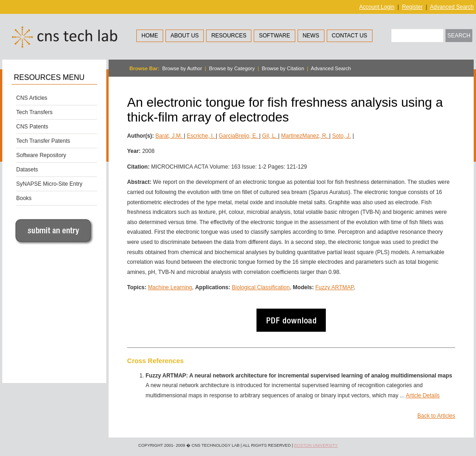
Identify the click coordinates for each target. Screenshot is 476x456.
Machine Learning (170, 287)
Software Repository (41, 155)
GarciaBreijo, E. (239, 136)
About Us (185, 36)
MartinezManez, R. (305, 136)
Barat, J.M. (169, 136)
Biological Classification (261, 287)
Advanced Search (452, 7)
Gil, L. (270, 136)
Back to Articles (436, 416)
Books (24, 198)
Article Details (423, 395)
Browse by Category (232, 68)
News (311, 36)
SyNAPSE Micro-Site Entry (49, 184)
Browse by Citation (283, 68)
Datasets (27, 170)
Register (412, 7)
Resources (229, 36)
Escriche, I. (201, 136)
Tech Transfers (34, 112)
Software (275, 36)
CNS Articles (32, 98)
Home (150, 36)
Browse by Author (182, 68)
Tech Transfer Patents (43, 141)
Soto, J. (342, 136)
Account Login (377, 7)
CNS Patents (32, 127)
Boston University (316, 445)
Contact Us (350, 36)
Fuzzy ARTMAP (334, 287)
